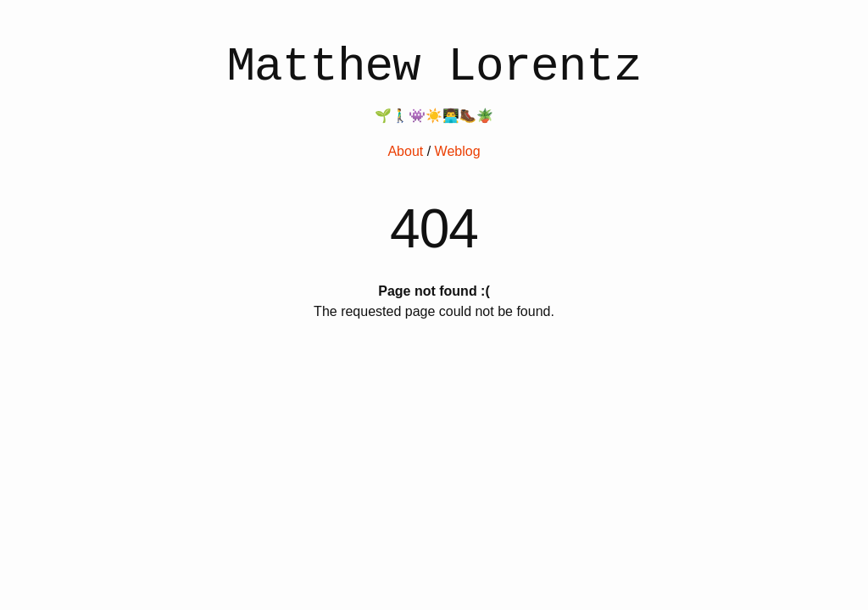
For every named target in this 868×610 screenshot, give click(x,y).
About (405, 151)
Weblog (458, 151)
